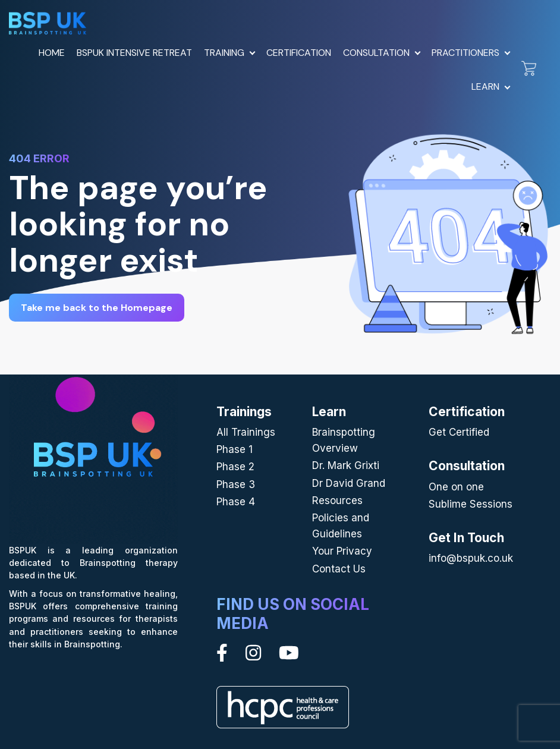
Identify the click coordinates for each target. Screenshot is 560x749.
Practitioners (465, 53)
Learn (485, 86)
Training (224, 53)
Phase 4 (236, 502)
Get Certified (459, 432)
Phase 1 (235, 449)
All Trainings (246, 432)
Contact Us (339, 569)
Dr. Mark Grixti (346, 465)
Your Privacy (342, 551)
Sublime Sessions (471, 504)
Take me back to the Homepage (97, 308)
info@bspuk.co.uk (471, 558)
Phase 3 (236, 484)
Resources (337, 501)
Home (52, 53)
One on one (456, 487)
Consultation (376, 53)
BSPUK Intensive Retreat (134, 53)
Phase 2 (235, 467)
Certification (299, 53)
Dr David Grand (349, 483)
